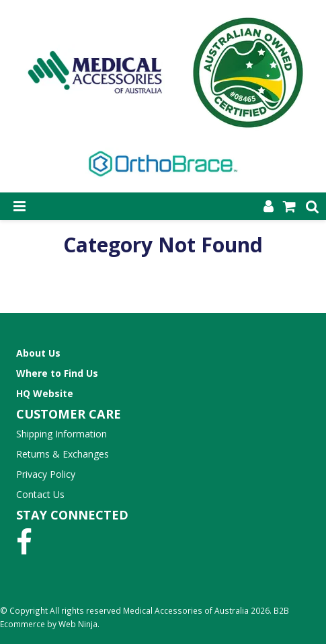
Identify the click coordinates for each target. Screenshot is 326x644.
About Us (38, 353)
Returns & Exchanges (63, 454)
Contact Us (40, 494)
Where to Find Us (57, 373)
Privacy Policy (46, 474)
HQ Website (45, 393)
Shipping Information (62, 434)
